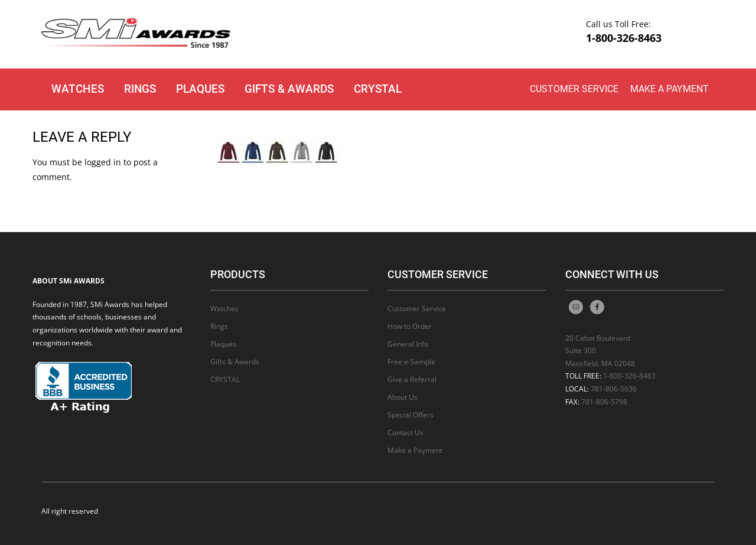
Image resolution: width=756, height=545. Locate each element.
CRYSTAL (378, 89)
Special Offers (410, 415)
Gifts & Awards (289, 89)
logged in (103, 162)
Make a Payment (669, 89)
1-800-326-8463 (624, 38)
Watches (78, 89)
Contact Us (405, 433)
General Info (408, 344)
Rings (140, 89)
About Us (403, 397)
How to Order (410, 326)
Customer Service (574, 89)
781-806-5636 (614, 389)
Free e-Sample (411, 362)
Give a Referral (412, 379)
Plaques (200, 89)
